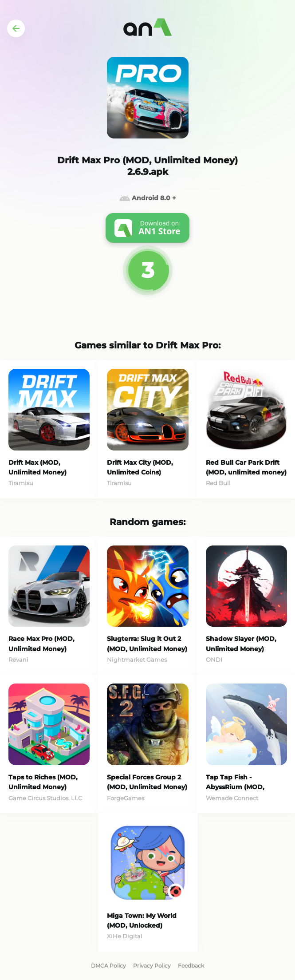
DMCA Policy (108, 966)
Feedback (191, 966)
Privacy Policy (152, 966)
